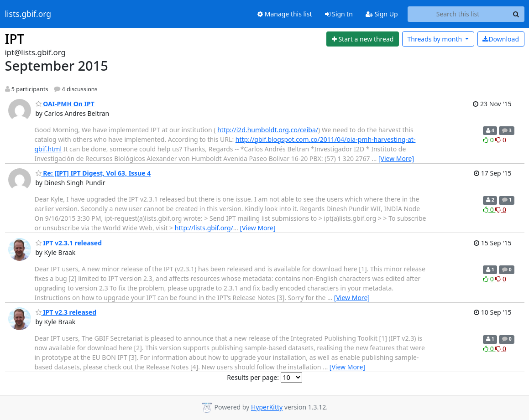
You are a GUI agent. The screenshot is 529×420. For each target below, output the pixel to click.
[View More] (396, 158)
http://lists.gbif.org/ (204, 228)
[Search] (516, 14)
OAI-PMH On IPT (65, 104)
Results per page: (253, 377)
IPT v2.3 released (66, 312)
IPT (15, 39)
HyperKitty (267, 407)
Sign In (339, 14)
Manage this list (285, 14)
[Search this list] (458, 14)
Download (501, 39)
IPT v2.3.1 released (69, 243)
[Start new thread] (363, 39)
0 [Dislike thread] (501, 140)
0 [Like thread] (489, 140)
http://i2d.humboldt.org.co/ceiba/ (268, 130)
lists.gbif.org (28, 14)
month (435, 39)
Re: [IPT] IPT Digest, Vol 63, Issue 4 (93, 173)
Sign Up (382, 14)
